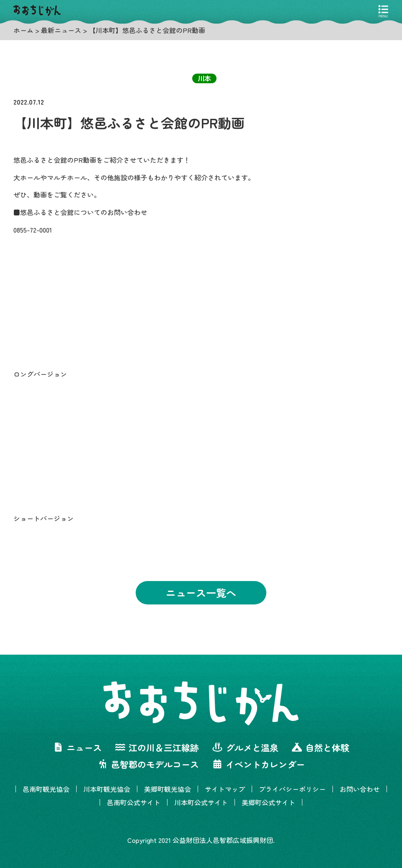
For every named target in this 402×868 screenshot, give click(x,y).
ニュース (77, 748)
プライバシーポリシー (292, 789)
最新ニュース (61, 30)
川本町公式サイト (201, 802)
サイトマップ (225, 789)
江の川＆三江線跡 (157, 748)
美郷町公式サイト (268, 802)
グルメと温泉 (245, 748)
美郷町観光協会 (167, 789)
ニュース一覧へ (201, 593)
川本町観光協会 (107, 789)
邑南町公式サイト (134, 802)
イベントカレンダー (259, 764)
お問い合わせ (360, 789)
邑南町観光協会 (46, 789)
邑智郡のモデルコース (148, 764)
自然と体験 (321, 748)
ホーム (23, 30)
